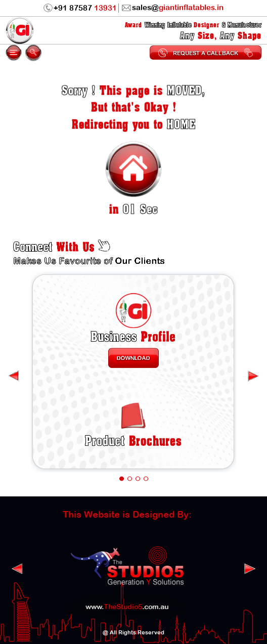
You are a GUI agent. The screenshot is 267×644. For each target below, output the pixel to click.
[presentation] (253, 367)
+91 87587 (80, 8)
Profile (133, 331)
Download (133, 350)
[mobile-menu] (14, 53)
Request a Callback (205, 53)
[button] (121, 460)
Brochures (133, 426)
